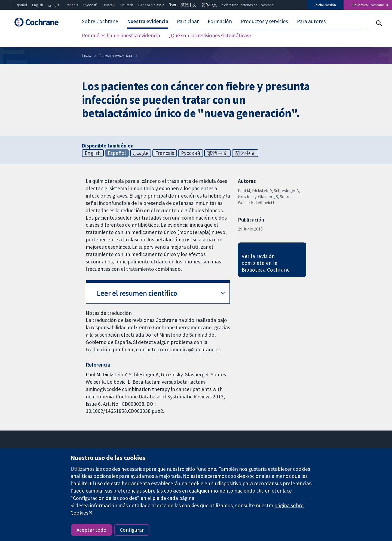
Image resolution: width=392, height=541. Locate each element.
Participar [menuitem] (188, 21)
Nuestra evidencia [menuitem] (148, 21)
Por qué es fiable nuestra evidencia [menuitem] (121, 35)
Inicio (87, 55)
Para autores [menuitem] (311, 21)
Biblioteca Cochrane (368, 5)
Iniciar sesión (325, 5)
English (38, 5)
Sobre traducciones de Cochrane (248, 5)
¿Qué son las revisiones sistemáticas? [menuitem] (210, 35)
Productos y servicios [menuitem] (264, 21)
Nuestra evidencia (116, 55)
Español (21, 5)
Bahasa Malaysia (151, 5)
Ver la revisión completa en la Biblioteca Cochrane (266, 263)
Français (71, 5)
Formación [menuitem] (220, 21)
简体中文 (209, 5)
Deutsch (127, 5)
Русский (90, 5)
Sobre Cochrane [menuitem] (100, 21)
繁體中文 (189, 5)
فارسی (54, 5)
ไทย (173, 5)
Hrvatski (109, 5)
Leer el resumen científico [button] (137, 293)
